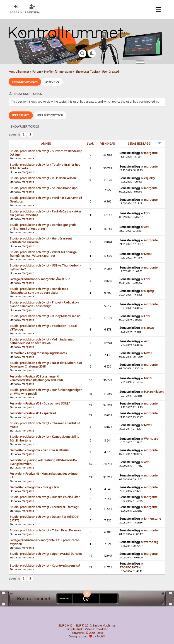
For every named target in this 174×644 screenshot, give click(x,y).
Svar (90, 144)
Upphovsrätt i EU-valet (67, 554)
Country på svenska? (66, 566)
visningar (108, 144)
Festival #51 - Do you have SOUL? (48, 403)
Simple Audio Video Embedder (87, 629)
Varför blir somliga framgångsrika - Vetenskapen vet (43, 254)
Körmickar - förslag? (65, 507)
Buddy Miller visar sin (66, 316)
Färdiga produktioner (24, 279)
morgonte (28, 158)
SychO (101, 636)
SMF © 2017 (83, 625)
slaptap (149, 291)
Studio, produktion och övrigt (29, 151)
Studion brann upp (65, 188)
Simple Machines (104, 625)
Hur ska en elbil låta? (66, 497)
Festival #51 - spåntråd (41, 413)
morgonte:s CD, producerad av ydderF (44, 542)
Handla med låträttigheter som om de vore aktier (39, 291)
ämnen (46, 144)
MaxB (148, 254)
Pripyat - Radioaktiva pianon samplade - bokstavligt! (44, 304)
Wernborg (151, 439)
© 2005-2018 (94, 633)
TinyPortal (78, 633)
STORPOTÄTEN (130, 567)
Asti (147, 227)
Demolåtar (17, 353)
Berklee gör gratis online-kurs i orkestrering (43, 227)
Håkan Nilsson (154, 392)
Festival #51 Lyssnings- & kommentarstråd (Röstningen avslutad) (36, 378)
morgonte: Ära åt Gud (56, 279)
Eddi (147, 213)
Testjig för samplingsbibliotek (47, 353)
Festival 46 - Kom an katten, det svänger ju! (44, 475)
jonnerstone (153, 519)
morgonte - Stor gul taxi (43, 487)
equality (149, 178)
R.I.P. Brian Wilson (64, 178)
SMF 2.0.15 (65, 625)
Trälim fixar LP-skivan (66, 530)
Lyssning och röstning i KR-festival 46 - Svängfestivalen (43, 462)
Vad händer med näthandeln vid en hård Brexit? (42, 341)
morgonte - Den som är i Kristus (48, 450)
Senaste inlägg (139, 144)
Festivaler (16, 376)
